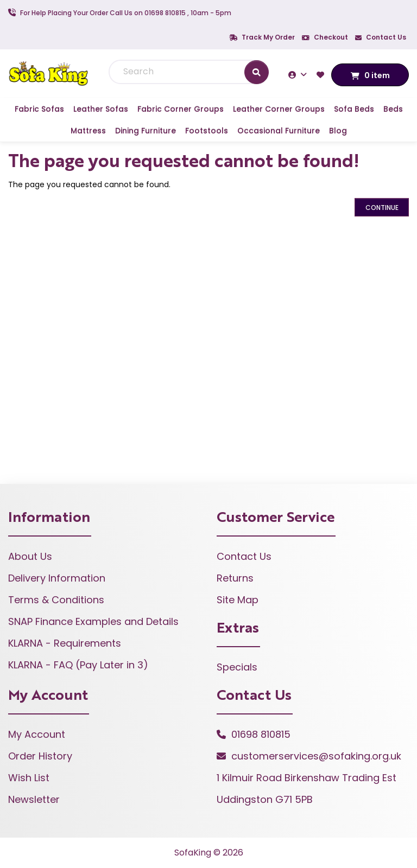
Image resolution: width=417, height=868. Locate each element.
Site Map (238, 600)
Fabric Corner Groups (181, 109)
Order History (40, 756)
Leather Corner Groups (279, 109)
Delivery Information (57, 578)
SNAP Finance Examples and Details (93, 621)
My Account (37, 734)
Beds (393, 109)
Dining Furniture (146, 131)
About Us (30, 556)
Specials (237, 667)
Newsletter (34, 799)
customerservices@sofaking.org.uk (316, 756)
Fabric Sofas (39, 109)
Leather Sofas (101, 109)
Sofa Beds (354, 109)
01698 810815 (261, 734)
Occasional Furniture (279, 131)
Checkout (325, 37)
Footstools (207, 131)
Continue (382, 208)
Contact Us (381, 37)
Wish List (29, 778)
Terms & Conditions (56, 600)
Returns (235, 578)
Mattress (88, 131)
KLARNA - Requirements (65, 643)
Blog (338, 131)
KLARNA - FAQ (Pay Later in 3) (78, 665)
